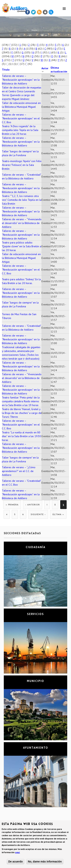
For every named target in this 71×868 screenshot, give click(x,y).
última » (58, 515)
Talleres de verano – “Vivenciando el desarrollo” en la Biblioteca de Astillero (22, 223)
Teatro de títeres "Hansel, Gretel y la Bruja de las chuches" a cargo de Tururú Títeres (22, 413)
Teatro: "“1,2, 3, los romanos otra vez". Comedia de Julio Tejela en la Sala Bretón (22, 200)
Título (6, 70)
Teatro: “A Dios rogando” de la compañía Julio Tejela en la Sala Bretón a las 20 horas (20, 130)
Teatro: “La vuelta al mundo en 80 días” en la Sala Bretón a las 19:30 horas (21, 436)
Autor (45, 70)
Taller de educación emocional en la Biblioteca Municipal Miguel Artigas (21, 107)
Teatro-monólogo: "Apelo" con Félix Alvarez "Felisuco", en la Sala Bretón (22, 165)
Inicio (34, 30)
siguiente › (38, 515)
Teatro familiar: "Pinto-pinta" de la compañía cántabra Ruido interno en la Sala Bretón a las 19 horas (21, 401)
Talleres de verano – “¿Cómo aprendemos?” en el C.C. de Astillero (19, 471)
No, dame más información (45, 862)
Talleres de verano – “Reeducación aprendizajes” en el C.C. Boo (21, 118)
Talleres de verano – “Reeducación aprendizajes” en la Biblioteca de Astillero (21, 80)
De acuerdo (16, 862)
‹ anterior (33, 505)
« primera (12, 505)
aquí (18, 852)
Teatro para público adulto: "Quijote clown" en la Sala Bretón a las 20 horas (21, 246)
